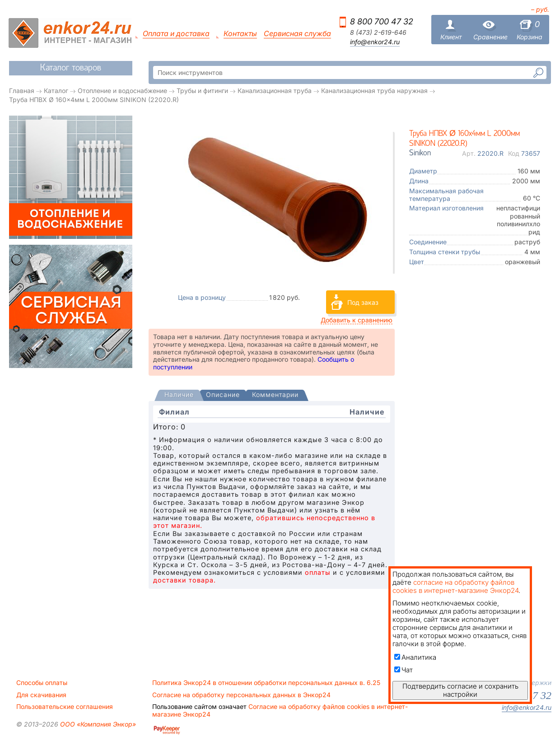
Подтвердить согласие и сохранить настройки (460, 690)
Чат (404, 670)
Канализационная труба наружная (374, 91)
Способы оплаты (42, 683)
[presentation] (179, 395)
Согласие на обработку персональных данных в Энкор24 (241, 695)
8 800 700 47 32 (382, 21)
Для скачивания (41, 695)
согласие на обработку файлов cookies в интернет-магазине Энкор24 (455, 586)
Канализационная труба (275, 91)
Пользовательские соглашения (65, 707)
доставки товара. (184, 580)
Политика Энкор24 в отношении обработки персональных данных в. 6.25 (266, 683)
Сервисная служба (297, 34)
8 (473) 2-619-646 (378, 33)
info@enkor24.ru (375, 42)
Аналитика (415, 657)
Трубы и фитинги (202, 91)
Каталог (56, 91)
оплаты (318, 572)
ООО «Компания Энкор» (97, 724)
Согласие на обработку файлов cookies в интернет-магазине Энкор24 (280, 710)
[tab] (179, 396)
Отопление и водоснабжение (122, 91)
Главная (22, 91)
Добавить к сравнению (357, 320)
